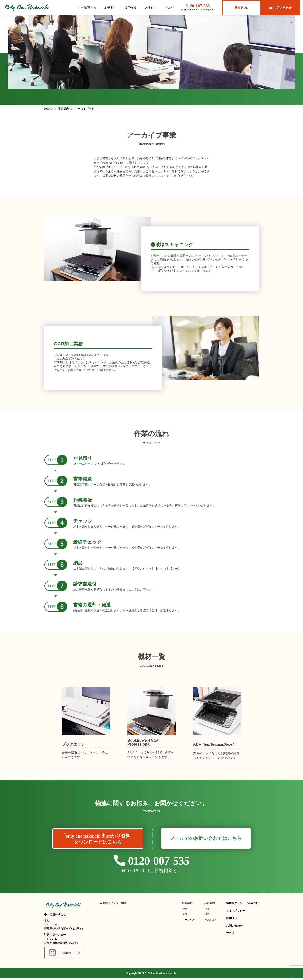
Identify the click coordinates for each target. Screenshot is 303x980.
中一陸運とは (87, 8)
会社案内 (151, 8)
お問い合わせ (281, 8)
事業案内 (110, 8)
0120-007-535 (198, 6)
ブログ (169, 8)
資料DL (242, 8)
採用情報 (130, 8)
